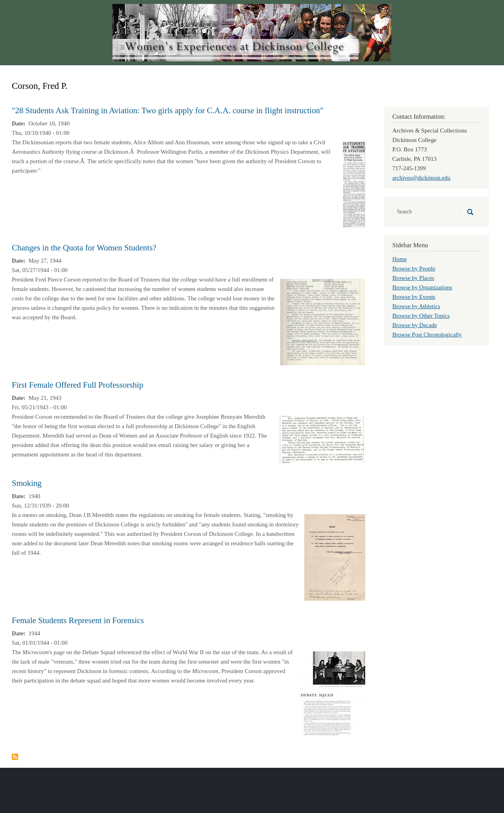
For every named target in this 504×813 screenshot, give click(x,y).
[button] (354, 184)
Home (400, 259)
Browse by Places (413, 278)
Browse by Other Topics (421, 316)
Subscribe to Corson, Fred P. (15, 757)
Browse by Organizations (422, 287)
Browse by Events (414, 297)
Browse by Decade (415, 325)
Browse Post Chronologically (427, 335)
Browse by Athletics (416, 306)
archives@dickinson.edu (421, 178)
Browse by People (414, 269)
